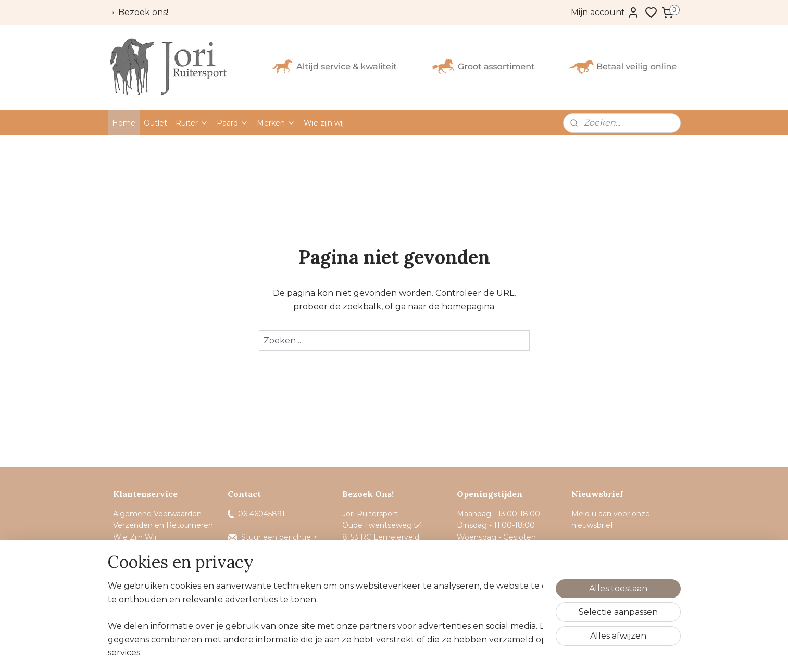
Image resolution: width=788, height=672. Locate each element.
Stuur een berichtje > (273, 537)
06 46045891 (256, 514)
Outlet (155, 123)
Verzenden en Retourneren (163, 525)
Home (124, 123)
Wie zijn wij (324, 123)
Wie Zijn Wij (135, 537)
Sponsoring (134, 549)
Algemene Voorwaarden (157, 514)
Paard (233, 123)
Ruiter (192, 123)
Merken (276, 123)
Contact (129, 561)
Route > (363, 561)
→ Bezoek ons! (138, 12)
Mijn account (605, 13)
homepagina (467, 307)
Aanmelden (604, 551)
